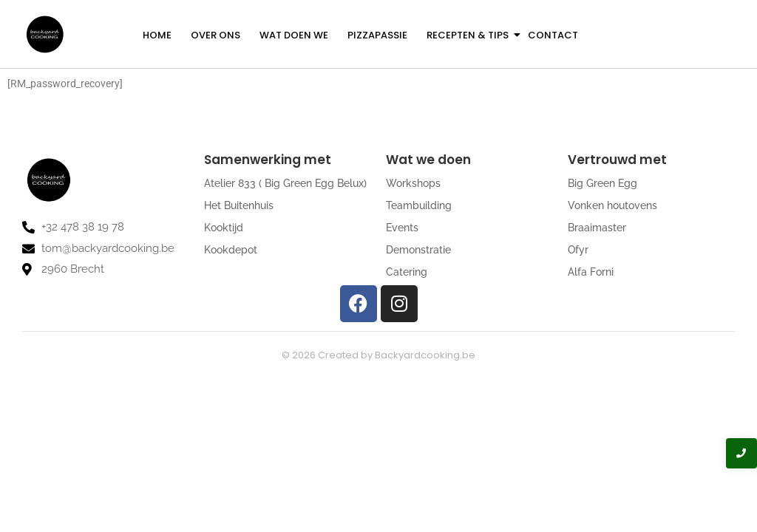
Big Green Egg (602, 183)
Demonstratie (418, 250)
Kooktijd (224, 228)
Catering (407, 272)
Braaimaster (597, 228)
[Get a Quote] (672, 34)
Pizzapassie (377, 35)
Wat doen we (294, 35)
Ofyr (578, 250)
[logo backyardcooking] (44, 34)
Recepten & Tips (469, 35)
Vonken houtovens (612, 205)
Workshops (413, 183)
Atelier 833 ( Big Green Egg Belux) (285, 183)
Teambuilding (419, 205)
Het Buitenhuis (239, 205)
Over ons (215, 35)
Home (157, 35)
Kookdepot (231, 250)
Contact (553, 35)
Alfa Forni (591, 272)
